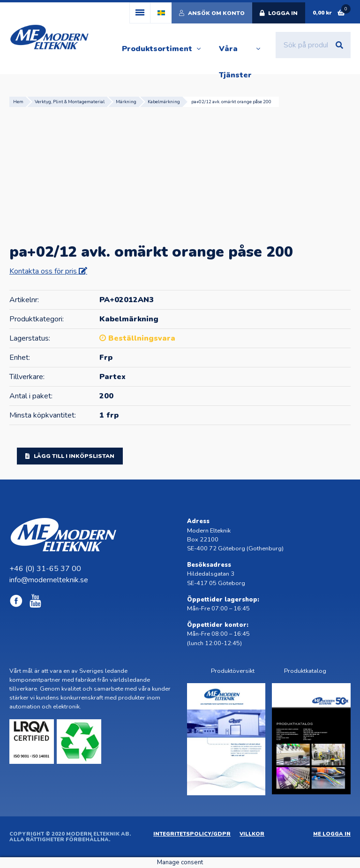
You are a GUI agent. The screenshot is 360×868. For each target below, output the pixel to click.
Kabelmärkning (164, 102)
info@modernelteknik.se (49, 580)
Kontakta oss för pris (44, 271)
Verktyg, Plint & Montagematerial (70, 102)
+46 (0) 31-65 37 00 (45, 569)
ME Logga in (332, 834)
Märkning (126, 102)
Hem (18, 102)
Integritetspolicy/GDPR (192, 834)
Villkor (252, 834)
